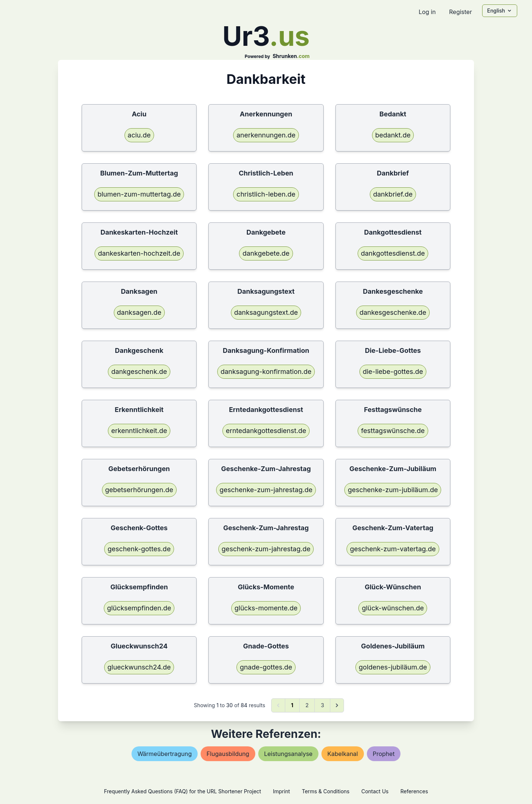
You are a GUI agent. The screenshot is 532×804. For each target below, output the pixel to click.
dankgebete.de (266, 253)
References (414, 791)
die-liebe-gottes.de (393, 372)
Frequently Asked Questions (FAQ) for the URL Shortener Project (182, 791)
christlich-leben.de (266, 194)
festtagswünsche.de (393, 431)
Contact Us (375, 791)
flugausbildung (228, 754)
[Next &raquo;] (337, 705)
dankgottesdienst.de (393, 253)
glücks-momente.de (266, 608)
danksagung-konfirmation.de (266, 372)
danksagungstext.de (266, 312)
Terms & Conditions (326, 791)
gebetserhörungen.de (139, 490)
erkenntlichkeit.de (139, 431)
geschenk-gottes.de (139, 549)
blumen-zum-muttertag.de (139, 194)
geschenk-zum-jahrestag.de (266, 549)
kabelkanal (343, 754)
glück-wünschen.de (393, 608)
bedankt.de (393, 135)
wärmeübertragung (165, 754)
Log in (427, 12)
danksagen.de (139, 312)
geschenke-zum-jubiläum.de (393, 490)
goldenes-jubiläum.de (393, 667)
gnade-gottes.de (266, 667)
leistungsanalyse (288, 754)
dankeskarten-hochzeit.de (139, 253)
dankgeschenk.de (139, 372)
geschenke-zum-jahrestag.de (266, 490)
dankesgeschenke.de (393, 312)
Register (460, 12)
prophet (384, 754)
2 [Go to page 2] (307, 705)
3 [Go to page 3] (322, 705)
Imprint (282, 791)
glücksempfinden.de (139, 608)
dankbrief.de (393, 194)
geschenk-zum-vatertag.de (393, 549)
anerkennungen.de (266, 135)
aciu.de (139, 135)
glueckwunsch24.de (139, 667)
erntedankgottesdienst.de (266, 431)
